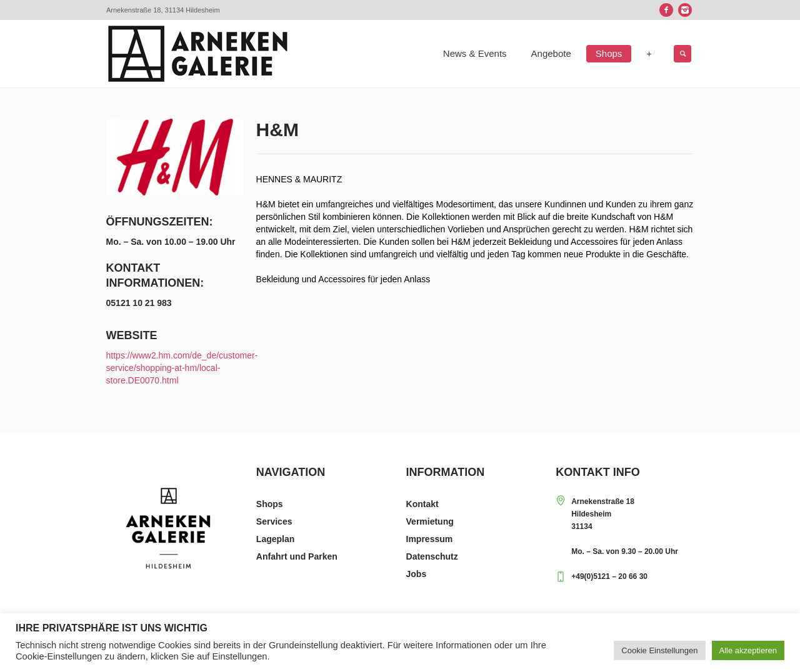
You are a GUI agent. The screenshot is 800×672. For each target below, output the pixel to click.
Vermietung (430, 521)
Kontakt (422, 504)
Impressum (430, 539)
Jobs (417, 574)
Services (274, 521)
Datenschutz (432, 556)
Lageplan (275, 539)
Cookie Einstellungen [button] (659, 650)
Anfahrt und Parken (297, 556)
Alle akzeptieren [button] (748, 650)
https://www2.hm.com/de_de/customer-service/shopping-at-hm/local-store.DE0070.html (182, 368)
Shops (270, 504)
